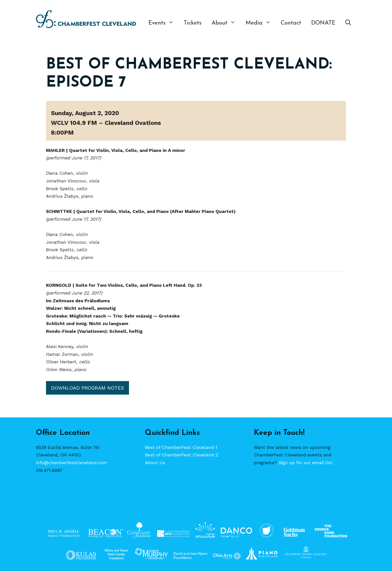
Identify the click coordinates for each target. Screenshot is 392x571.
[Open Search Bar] (348, 23)
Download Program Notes (87, 388)
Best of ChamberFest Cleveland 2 (181, 455)
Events (164, 23)
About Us (155, 463)
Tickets (193, 23)
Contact (291, 23)
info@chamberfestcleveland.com (71, 463)
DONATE (323, 23)
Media (261, 23)
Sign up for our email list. (306, 463)
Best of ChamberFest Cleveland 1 (181, 447)
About (226, 23)
